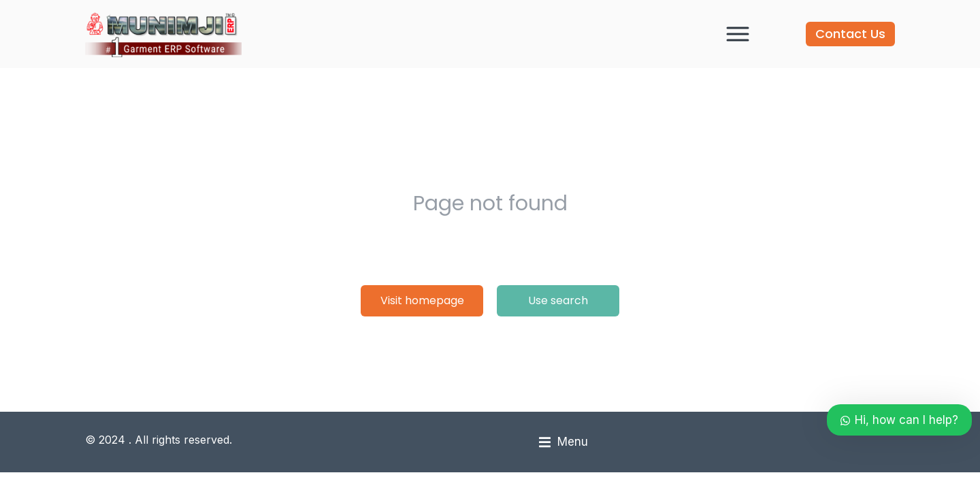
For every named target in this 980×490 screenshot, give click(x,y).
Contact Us (850, 34)
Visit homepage (422, 300)
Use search (558, 300)
